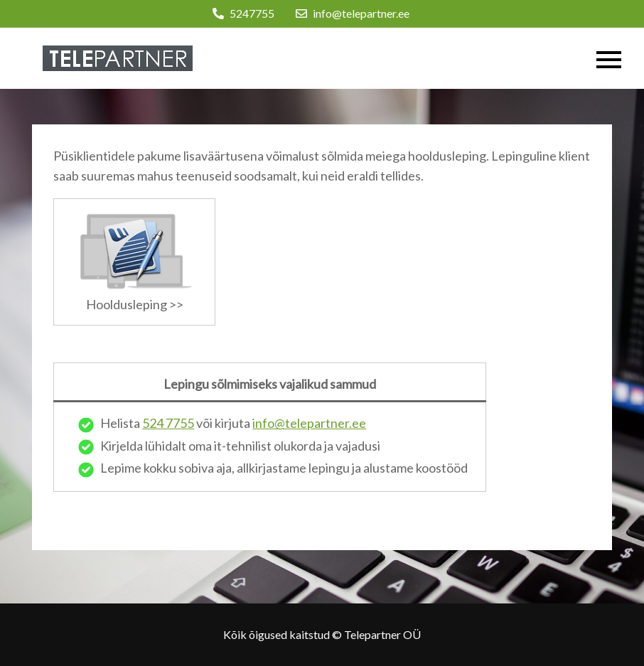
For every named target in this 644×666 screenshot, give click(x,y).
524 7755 (168, 423)
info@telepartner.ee (353, 13)
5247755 (243, 13)
